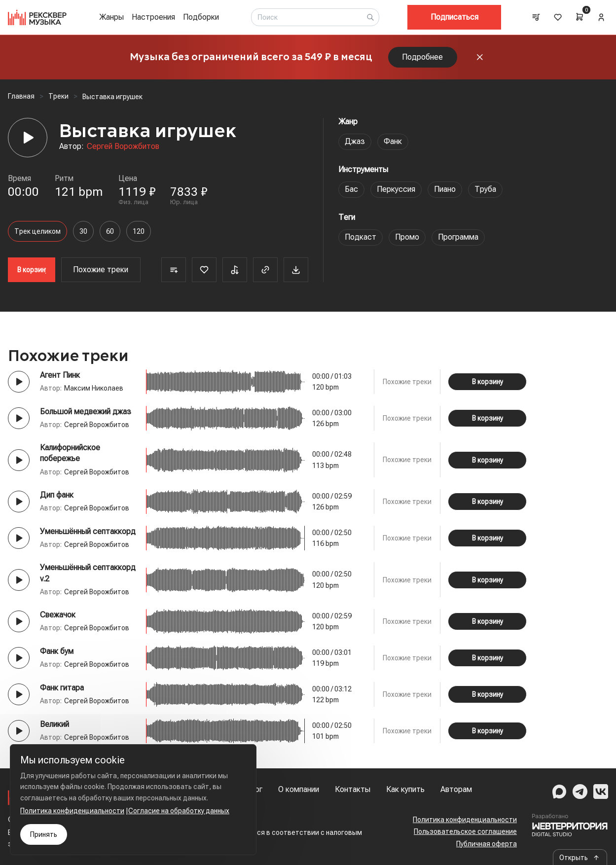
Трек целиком (37, 231)
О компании (299, 789)
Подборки (201, 17)
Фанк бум (57, 651)
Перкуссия (396, 189)
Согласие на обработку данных (179, 811)
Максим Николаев (94, 388)
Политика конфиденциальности (465, 820)
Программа (458, 237)
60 (110, 231)
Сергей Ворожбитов (123, 146)
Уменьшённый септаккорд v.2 (88, 573)
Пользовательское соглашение (465, 831)
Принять (44, 834)
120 (139, 231)
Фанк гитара (62, 688)
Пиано (445, 189)
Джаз (355, 141)
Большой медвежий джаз (86, 412)
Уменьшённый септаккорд (88, 531)
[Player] (28, 138)
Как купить (405, 789)
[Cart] (580, 17)
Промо (407, 237)
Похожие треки (101, 270)
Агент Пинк (60, 375)
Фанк (393, 141)
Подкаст (361, 237)
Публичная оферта (487, 844)
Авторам (456, 789)
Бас (351, 189)
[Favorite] (204, 270)
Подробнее (422, 57)
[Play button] (19, 382)
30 (83, 231)
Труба (485, 189)
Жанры (111, 17)
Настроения (153, 17)
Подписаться (454, 17)
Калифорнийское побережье (70, 453)
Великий (54, 724)
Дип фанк (57, 495)
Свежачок (58, 615)
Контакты (353, 789)
